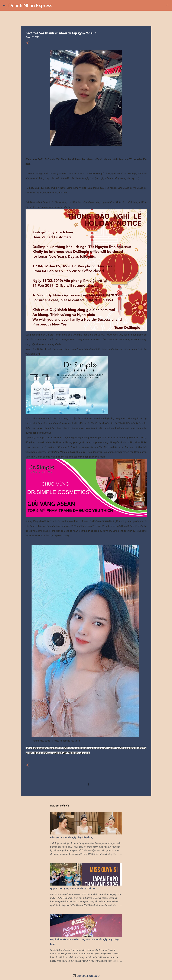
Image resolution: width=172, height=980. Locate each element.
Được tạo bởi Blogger (86, 976)
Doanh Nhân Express (30, 5)
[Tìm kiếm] (56, 5)
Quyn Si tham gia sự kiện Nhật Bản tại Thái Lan (73, 888)
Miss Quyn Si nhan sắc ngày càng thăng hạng (72, 837)
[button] (27, 43)
